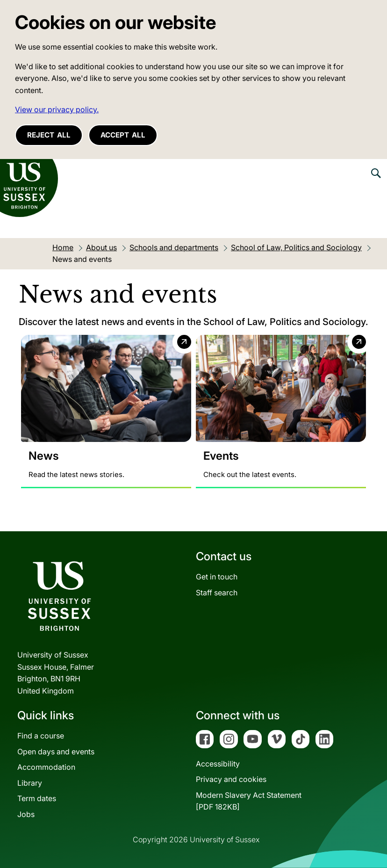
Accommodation (46, 767)
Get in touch (217, 577)
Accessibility (218, 764)
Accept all (123, 135)
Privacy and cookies (231, 780)
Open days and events (56, 752)
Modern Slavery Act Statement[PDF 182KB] (249, 801)
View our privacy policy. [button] (57, 109)
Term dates (37, 799)
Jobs (26, 814)
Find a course (41, 736)
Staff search (217, 593)
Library (30, 783)
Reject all (49, 135)
